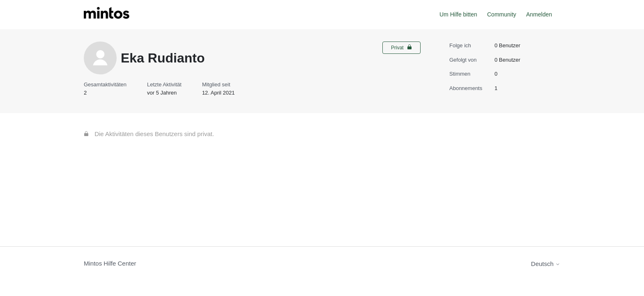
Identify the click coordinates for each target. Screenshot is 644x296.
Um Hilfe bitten (458, 14)
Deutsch (546, 264)
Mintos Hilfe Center (110, 263)
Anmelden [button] (539, 14)
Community (502, 14)
